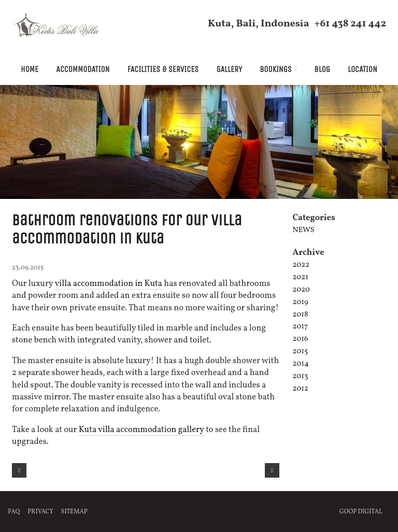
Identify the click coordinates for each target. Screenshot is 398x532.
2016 (300, 339)
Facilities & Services (163, 69)
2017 (300, 327)
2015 (300, 351)
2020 (301, 290)
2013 (300, 376)
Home (30, 69)
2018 (300, 314)
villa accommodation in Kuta (108, 284)
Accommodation (83, 69)
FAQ (14, 511)
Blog (322, 69)
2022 (301, 265)
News (303, 230)
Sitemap (74, 511)
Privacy (40, 511)
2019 (300, 302)
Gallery (229, 69)
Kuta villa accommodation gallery (142, 429)
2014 (300, 364)
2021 (300, 277)
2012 (300, 389)
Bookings (276, 69)
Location (363, 69)
